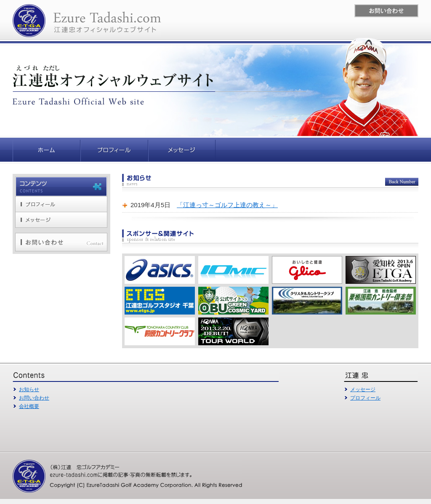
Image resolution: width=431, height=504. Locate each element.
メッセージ (363, 389)
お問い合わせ (34, 398)
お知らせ (29, 389)
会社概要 (29, 406)
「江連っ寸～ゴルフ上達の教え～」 (227, 205)
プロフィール (365, 398)
